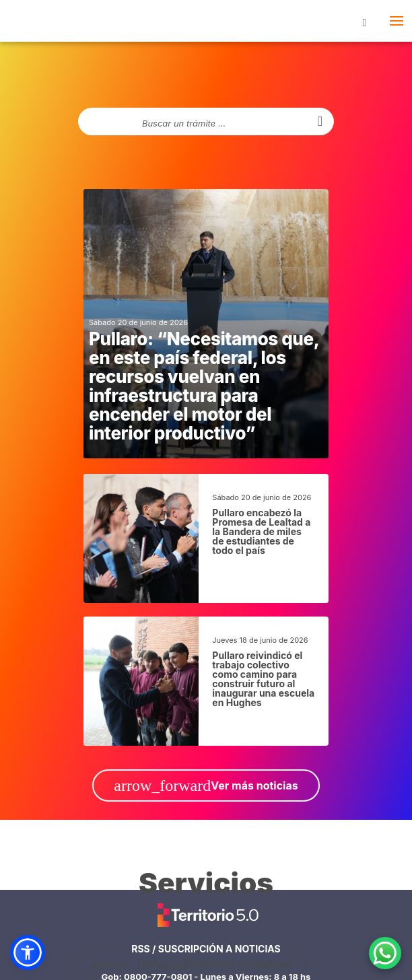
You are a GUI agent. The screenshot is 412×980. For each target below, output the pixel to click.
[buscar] (320, 121)
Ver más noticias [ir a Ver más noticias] (206, 785)
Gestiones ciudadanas (192, 964)
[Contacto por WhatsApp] (385, 953)
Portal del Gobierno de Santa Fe (32, 24)
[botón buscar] (365, 21)
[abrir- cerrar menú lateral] (396, 21)
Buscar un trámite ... (184, 124)
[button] (28, 952)
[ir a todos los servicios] (206, 890)
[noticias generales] (206, 324)
